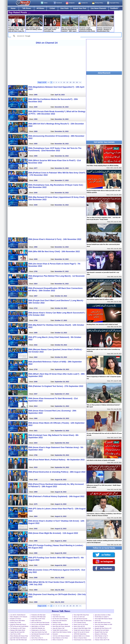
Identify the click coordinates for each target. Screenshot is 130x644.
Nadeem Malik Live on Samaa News (82, 636)
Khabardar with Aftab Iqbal (38, 615)
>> (80, 82)
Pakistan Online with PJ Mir (102, 640)
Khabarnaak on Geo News (38, 630)
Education (55, 634)
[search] (45, 36)
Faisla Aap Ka (56, 615)
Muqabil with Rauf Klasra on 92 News (103, 628)
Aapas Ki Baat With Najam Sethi (82, 628)
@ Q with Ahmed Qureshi (80, 619)
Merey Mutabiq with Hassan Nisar (19, 636)
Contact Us (85, 3)
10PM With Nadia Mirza (80, 634)
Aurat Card (98, 621)
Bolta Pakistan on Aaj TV (101, 636)
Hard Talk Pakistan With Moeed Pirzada (19, 638)
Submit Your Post (80, 8)
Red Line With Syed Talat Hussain (40, 622)
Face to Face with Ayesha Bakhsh (40, 624)
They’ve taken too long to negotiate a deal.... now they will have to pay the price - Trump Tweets (17, 24)
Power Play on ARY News (38, 619)
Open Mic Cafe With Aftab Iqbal (19, 640)
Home (13, 8)
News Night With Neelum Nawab (104, 619)
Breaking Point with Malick (102, 630)
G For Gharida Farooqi (80, 622)
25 (74, 82)
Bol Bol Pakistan (36, 636)
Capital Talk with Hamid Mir (17, 632)
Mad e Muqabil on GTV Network (19, 617)
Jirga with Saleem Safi (58, 628)
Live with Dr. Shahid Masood (18, 615)
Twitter (46, 3)
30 (77, 82)
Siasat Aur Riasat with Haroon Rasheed (18, 625)
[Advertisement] (47, 63)
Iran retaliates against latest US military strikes (34, 23)
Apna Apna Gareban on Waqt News (103, 615)
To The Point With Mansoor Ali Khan (39, 640)
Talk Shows (27, 8)
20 (70, 82)
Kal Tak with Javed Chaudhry (60, 619)
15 (67, 82)
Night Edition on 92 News (38, 626)
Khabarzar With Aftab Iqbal (38, 617)
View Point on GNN (15, 634)
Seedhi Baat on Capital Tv (102, 617)
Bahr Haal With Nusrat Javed (103, 622)
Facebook (59, 3)
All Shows (40, 8)
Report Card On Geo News (81, 624)
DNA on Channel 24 (47, 43)
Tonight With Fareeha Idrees (60, 630)
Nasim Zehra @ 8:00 (79, 626)
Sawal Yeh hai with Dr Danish (81, 632)
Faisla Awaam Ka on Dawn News (82, 640)
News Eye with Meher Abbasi (60, 624)
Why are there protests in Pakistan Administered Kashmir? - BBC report (70, 24)
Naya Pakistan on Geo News (60, 638)
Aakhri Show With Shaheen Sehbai (62, 632)
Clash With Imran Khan (59, 617)
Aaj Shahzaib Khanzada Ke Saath (40, 634)
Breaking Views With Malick (17, 621)
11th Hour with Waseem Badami (61, 636)
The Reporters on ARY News (18, 628)
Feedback (114, 8)
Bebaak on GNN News (101, 634)
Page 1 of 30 (42, 82)
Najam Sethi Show (36, 621)
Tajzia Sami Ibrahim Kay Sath (39, 632)
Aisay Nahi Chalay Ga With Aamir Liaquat (83, 621)
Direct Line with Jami (79, 617)
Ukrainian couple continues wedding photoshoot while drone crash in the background (88, 24)
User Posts (64, 8)
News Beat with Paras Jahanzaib (61, 626)
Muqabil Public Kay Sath (101, 632)
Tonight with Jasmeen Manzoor (82, 630)
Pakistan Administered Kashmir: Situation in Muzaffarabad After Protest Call (105, 24)
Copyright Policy (114, 3)
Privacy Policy (99, 3)
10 (64, 82)
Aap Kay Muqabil (99, 626)
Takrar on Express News (80, 638)
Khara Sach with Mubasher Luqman (60, 621)
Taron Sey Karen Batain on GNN (104, 624)
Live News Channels (98, 8)
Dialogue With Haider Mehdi (18, 630)
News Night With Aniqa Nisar (81, 615)
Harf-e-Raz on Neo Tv (37, 638)
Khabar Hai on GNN (16, 622)
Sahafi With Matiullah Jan (38, 628)
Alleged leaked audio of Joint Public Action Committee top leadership (52, 24)
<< (48, 82)
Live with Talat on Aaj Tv (101, 638)
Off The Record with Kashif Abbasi (19, 626)
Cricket (52, 8)
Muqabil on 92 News (16, 619)
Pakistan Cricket (57, 622)
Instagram (72, 3)
